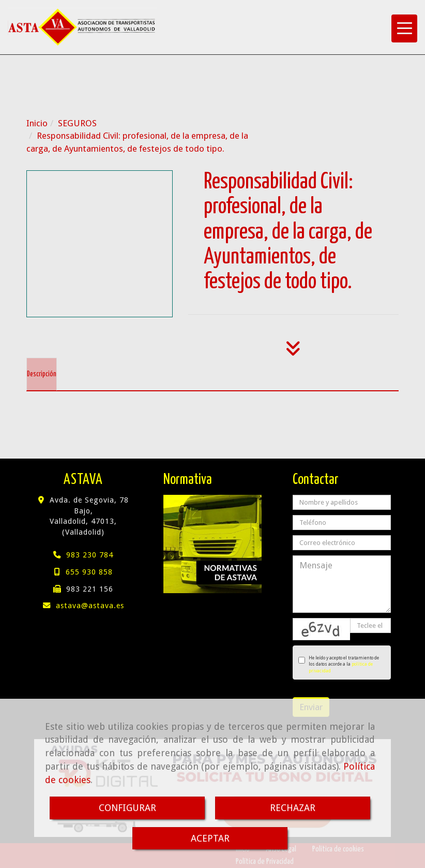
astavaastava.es (90, 606)
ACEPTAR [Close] (210, 838)
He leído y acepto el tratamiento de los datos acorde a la (339, 664)
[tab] (42, 374)
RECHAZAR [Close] (293, 808)
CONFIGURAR (127, 808)
